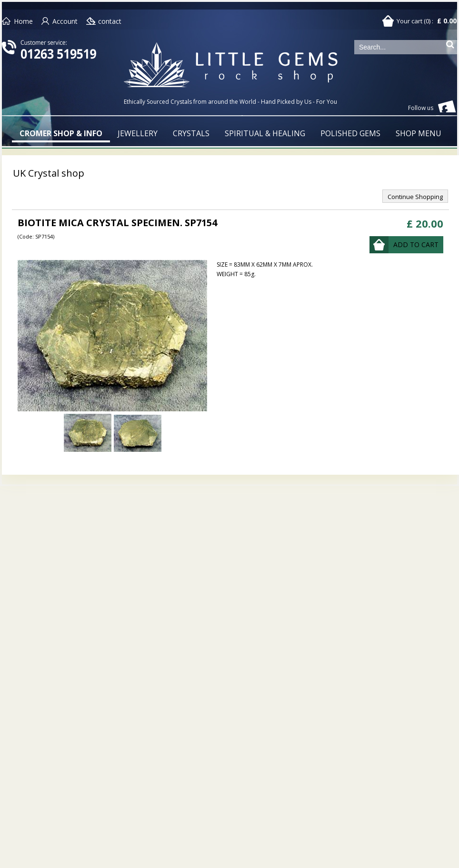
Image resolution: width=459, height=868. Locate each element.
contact (110, 21)
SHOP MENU (419, 133)
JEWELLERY (138, 133)
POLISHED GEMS (350, 133)
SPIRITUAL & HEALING (265, 133)
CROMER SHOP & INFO (61, 133)
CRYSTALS (191, 133)
